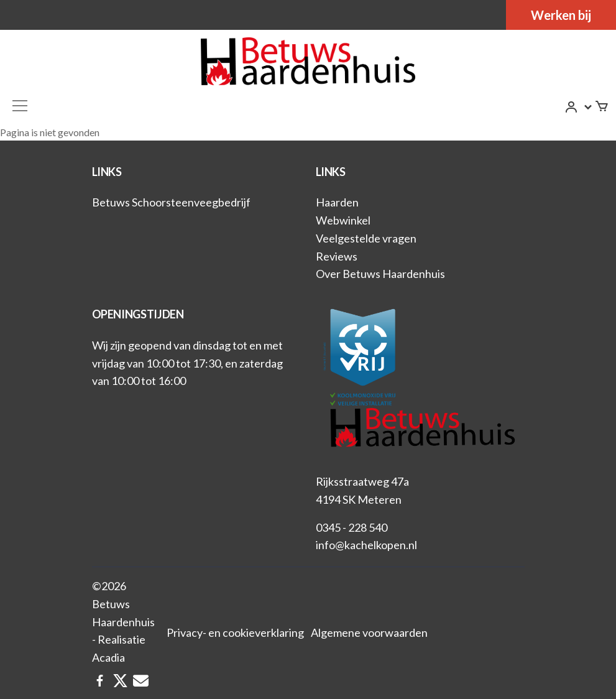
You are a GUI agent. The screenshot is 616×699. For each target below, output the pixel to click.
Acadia (108, 657)
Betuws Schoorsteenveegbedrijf (171, 202)
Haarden (337, 202)
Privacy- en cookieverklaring (235, 632)
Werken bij (561, 15)
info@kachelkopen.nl (366, 545)
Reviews (337, 256)
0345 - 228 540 (352, 527)
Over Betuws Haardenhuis (380, 274)
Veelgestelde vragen (366, 238)
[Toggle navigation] (20, 106)
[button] (579, 107)
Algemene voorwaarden (369, 632)
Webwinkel (343, 220)
